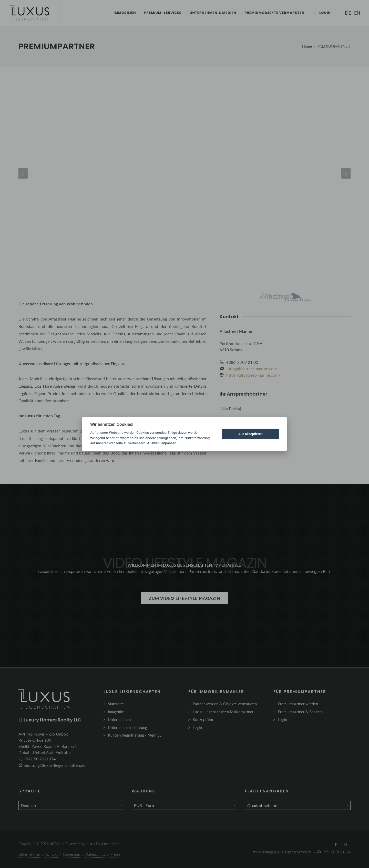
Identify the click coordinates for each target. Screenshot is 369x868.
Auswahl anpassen (162, 443)
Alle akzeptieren (250, 434)
